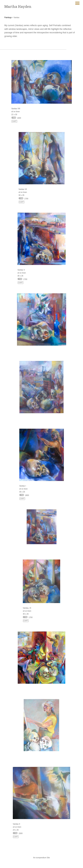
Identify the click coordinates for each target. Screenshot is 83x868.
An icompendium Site (41, 858)
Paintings (8, 18)
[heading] (18, 7)
